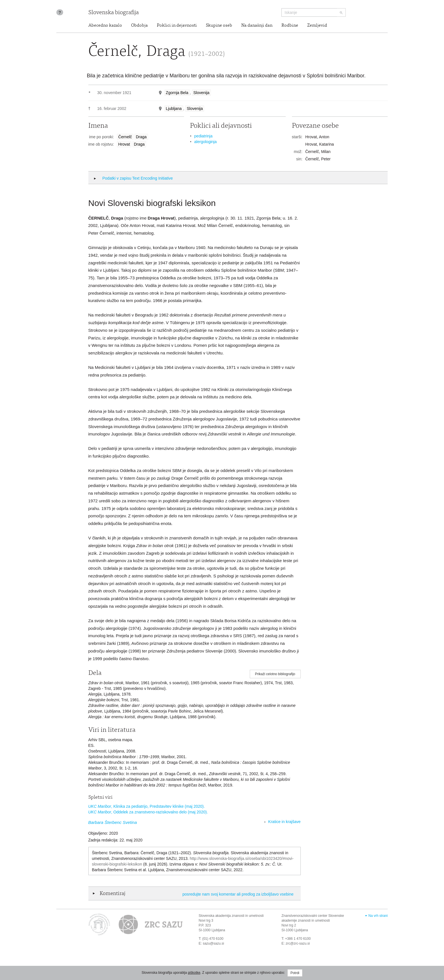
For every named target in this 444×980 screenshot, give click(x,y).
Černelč (125, 137)
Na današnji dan (257, 25)
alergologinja (205, 142)
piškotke (194, 973)
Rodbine (290, 25)
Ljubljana (174, 109)
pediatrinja (203, 136)
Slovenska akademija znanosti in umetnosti (231, 916)
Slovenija (201, 93)
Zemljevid (317, 25)
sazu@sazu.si (213, 943)
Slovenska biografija (114, 13)
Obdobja (139, 25)
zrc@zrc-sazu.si (298, 943)
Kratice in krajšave (284, 822)
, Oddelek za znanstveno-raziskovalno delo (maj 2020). (148, 812)
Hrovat (124, 144)
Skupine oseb (219, 25)
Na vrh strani (378, 916)
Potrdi (295, 973)
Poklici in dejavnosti (177, 25)
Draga (141, 137)
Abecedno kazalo (105, 25)
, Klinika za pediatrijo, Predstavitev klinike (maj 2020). (147, 806)
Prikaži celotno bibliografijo (275, 674)
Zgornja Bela (177, 93)
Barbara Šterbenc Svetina (113, 822)
